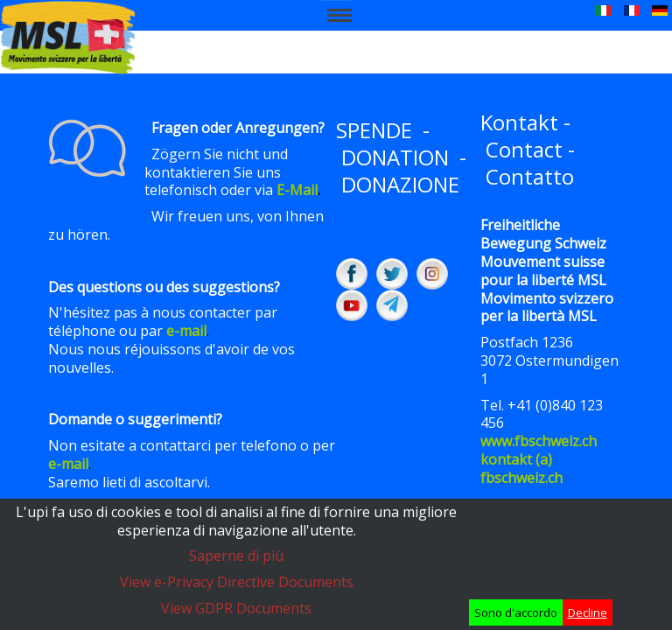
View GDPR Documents (236, 608)
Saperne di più (236, 556)
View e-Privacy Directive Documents (237, 582)
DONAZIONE (400, 184)
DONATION (395, 157)
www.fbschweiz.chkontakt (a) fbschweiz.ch (539, 459)
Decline (588, 612)
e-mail (186, 331)
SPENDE (374, 130)
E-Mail (297, 190)
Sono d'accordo (516, 612)
